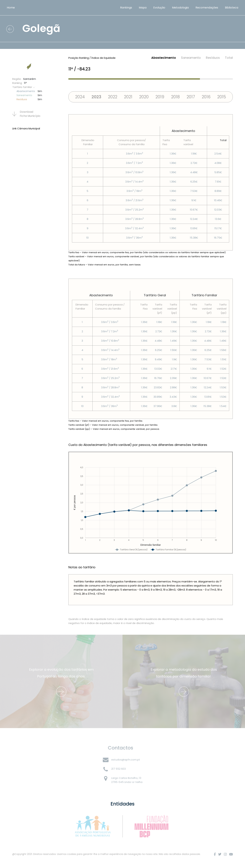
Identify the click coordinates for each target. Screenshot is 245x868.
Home (11, 8)
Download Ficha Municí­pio (26, 114)
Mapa (143, 8)
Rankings (126, 8)
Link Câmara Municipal (26, 128)
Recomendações (207, 8)
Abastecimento (164, 58)
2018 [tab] (175, 97)
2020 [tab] (144, 97)
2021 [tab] (128, 97)
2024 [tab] (80, 97)
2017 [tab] (191, 97)
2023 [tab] (96, 97)
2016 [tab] (206, 97)
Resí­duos (213, 58)
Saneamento (191, 58)
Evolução (159, 8)
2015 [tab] (222, 97)
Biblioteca (232, 8)
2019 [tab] (160, 97)
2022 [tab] (113, 97)
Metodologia (180, 8)
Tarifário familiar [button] (24, 87)
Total (229, 58)
